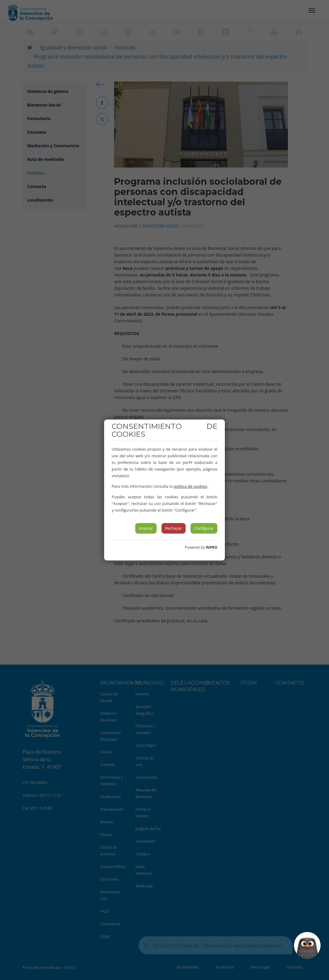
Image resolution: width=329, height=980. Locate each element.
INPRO (211, 547)
